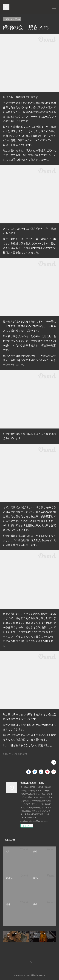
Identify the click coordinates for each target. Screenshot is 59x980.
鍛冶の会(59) (22, 754)
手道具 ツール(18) (10, 754)
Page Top (29, 962)
